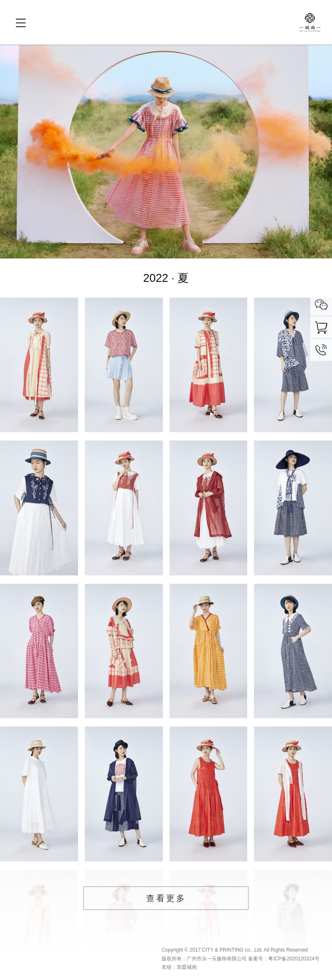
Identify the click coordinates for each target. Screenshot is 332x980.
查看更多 (166, 898)
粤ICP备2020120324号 (294, 959)
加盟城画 (187, 967)
